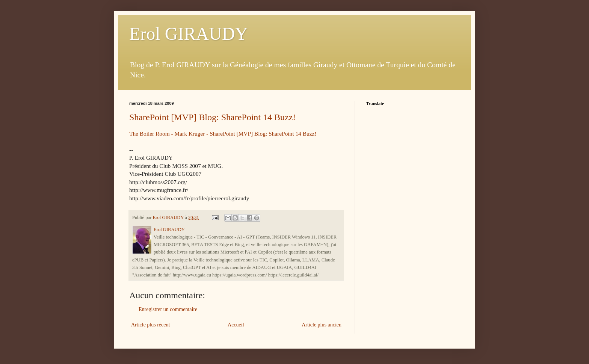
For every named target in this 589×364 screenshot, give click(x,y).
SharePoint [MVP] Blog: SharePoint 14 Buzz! (212, 117)
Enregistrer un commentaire (168, 309)
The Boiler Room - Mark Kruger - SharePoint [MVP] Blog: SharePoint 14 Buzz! (223, 134)
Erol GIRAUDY (189, 34)
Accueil (236, 325)
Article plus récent (150, 325)
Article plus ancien (322, 325)
